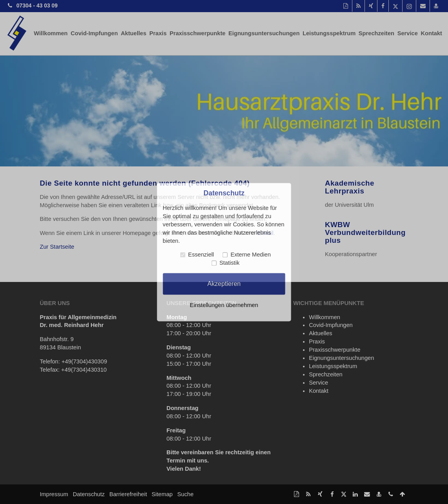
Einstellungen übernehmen (224, 305)
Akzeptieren (224, 284)
